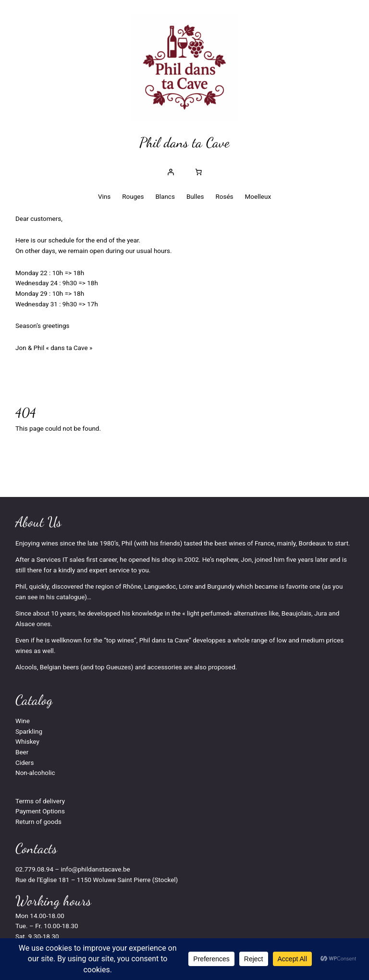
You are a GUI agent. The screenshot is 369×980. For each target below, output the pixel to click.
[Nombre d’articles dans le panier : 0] (198, 172)
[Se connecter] (171, 172)
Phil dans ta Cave (184, 142)
